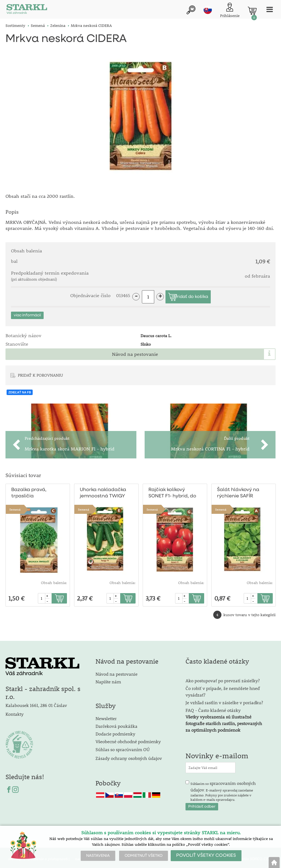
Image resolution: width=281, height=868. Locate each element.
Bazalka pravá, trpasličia (28, 491)
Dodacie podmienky (115, 732)
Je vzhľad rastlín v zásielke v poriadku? (224, 700)
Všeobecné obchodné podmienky (128, 739)
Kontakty (15, 712)
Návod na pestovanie (135, 352)
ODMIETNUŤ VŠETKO (144, 856)
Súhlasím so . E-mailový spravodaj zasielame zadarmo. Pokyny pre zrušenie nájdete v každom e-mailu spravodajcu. (223, 789)
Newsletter (106, 716)
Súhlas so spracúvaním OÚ (123, 747)
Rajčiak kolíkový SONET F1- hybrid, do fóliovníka (172, 491)
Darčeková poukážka (116, 724)
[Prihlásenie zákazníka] (227, 11)
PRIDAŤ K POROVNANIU (40, 373)
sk (205, 10)
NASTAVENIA (98, 856)
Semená (15, 507)
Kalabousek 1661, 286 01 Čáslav (36, 703)
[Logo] (26, 11)
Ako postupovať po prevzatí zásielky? (223, 678)
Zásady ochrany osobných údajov (129, 756)
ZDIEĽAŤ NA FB (20, 390)
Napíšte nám (108, 679)
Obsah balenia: (54, 581)
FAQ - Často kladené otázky (213, 708)
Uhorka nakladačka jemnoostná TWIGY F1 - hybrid (105, 491)
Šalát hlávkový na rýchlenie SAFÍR (238, 491)
